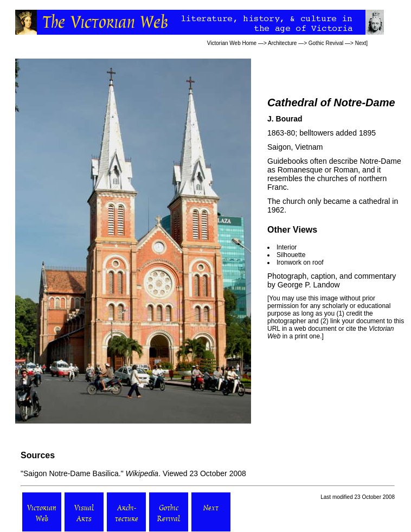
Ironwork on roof (300, 262)
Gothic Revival (326, 43)
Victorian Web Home (232, 43)
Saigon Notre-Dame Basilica (71, 473)
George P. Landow (309, 285)
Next (361, 43)
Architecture (282, 43)
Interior (287, 247)
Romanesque (300, 170)
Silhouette (291, 255)
